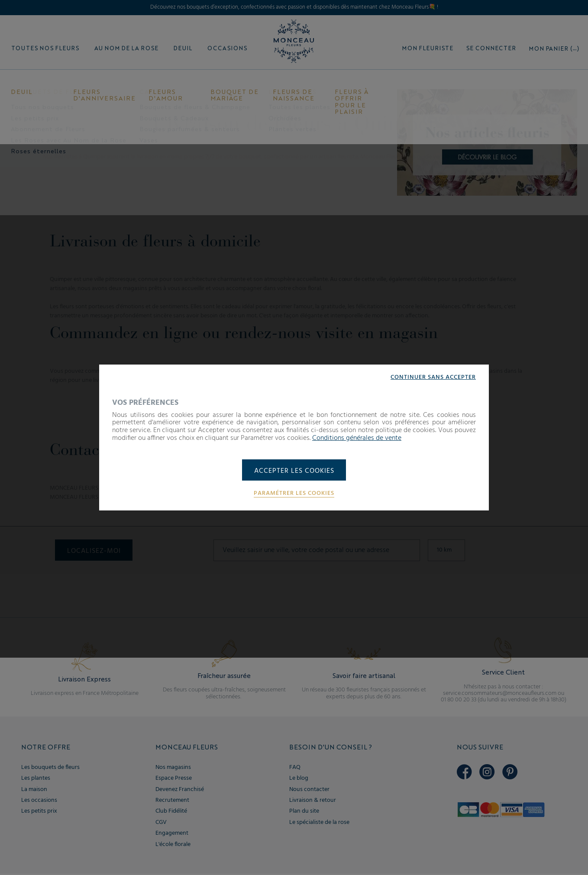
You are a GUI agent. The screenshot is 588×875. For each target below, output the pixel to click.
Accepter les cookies (294, 471)
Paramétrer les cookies (294, 494)
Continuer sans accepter (433, 377)
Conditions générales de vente (357, 438)
